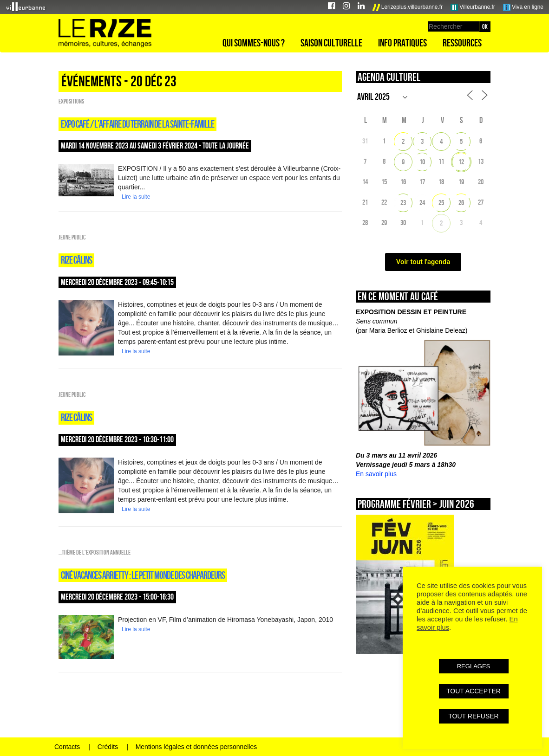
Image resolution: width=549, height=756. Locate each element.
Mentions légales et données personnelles (196, 747)
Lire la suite (136, 197)
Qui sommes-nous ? (254, 43)
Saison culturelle (331, 43)
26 (461, 203)
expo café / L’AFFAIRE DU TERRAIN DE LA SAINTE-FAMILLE (137, 124)
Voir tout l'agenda (423, 262)
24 (422, 203)
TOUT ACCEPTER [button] (474, 691)
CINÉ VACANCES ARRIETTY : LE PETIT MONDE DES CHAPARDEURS (143, 575)
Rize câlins (76, 260)
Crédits (108, 747)
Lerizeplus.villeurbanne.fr (408, 7)
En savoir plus (376, 474)
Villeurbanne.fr (473, 7)
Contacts (67, 747)
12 (461, 162)
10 (422, 162)
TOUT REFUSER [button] (473, 716)
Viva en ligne (523, 7)
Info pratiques (402, 43)
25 (441, 203)
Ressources (462, 43)
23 (403, 203)
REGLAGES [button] (474, 666)
